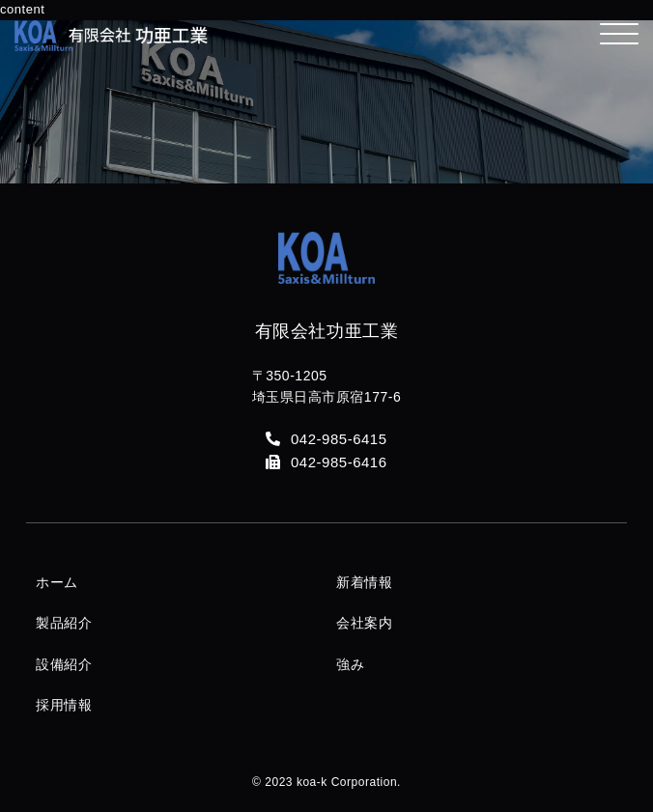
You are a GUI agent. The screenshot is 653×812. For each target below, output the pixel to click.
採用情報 (64, 705)
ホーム (57, 582)
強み (350, 664)
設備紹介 (64, 664)
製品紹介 (64, 623)
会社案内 (364, 623)
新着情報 (364, 582)
